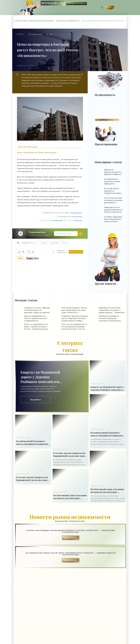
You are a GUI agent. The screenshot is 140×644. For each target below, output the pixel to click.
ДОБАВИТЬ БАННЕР (107, 120)
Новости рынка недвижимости (67, 21)
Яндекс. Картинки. (77, 217)
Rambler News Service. (76, 213)
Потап (20, 34)
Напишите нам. (78, 220)
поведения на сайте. (58, 220)
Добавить (59, 252)
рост (65, 243)
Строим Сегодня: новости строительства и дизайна (34, 21)
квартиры (55, 243)
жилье (44, 243)
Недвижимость (28, 243)
